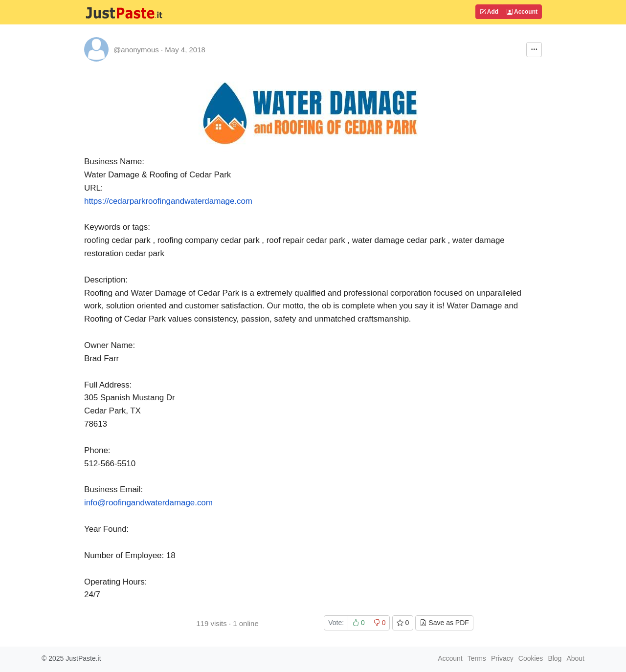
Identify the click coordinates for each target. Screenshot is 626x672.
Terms (477, 658)
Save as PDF (444, 623)
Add (489, 12)
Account (522, 12)
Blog (555, 658)
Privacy (502, 658)
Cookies (531, 658)
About (575, 658)
